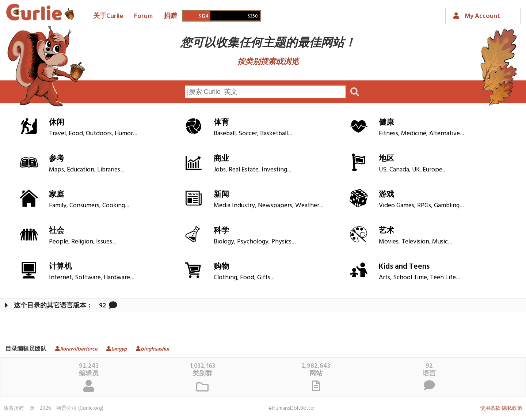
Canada (399, 170)
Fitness (388, 134)
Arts (384, 278)
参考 (57, 159)
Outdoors (99, 134)
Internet (60, 278)
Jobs (220, 170)
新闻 (221, 195)
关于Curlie (108, 16)
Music (440, 242)
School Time (410, 278)
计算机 (60, 267)
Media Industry (234, 206)
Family (58, 206)
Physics (281, 242)
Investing (274, 170)
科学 (221, 231)
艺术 (386, 231)
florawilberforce (74, 349)
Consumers (84, 206)
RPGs (424, 206)
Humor (124, 134)
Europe (432, 170)
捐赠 (170, 16)
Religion (82, 242)
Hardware (117, 278)
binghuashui (150, 349)
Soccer (248, 134)
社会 (57, 231)
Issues (104, 242)
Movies (389, 242)
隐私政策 (512, 408)
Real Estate (244, 170)
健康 (386, 123)
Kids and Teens (404, 267)
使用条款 (490, 408)
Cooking (114, 206)
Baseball (225, 134)
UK (416, 170)
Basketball (274, 134)
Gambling (447, 206)
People (59, 242)
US (383, 170)
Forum (143, 16)
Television (415, 242)
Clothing (225, 278)
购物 (221, 267)
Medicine (414, 134)
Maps (56, 170)
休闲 (57, 123)
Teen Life (443, 278)
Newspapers (275, 206)
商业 (221, 159)
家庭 (57, 195)
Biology (224, 242)
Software (88, 278)
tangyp (114, 349)
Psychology (253, 242)
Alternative (445, 134)
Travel (57, 134)
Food (76, 134)
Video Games (397, 206)
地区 (386, 159)
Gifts (264, 278)
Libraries (109, 170)
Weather (307, 206)
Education (81, 170)
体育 (221, 123)
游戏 (386, 195)
